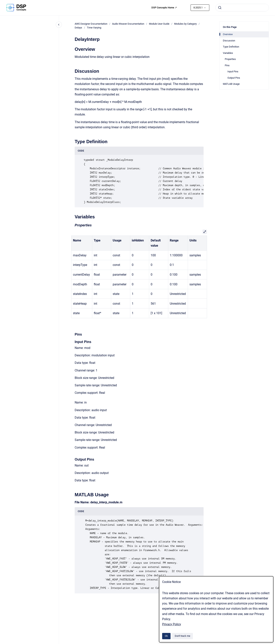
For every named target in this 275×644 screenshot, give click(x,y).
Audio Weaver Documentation (128, 24)
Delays (78, 28)
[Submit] (220, 8)
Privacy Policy (172, 624)
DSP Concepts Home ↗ (164, 8)
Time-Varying (94, 28)
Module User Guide (159, 24)
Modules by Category (185, 24)
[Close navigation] (59, 25)
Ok (166, 636)
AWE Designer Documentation (91, 24)
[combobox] (242, 8)
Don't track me (182, 636)
